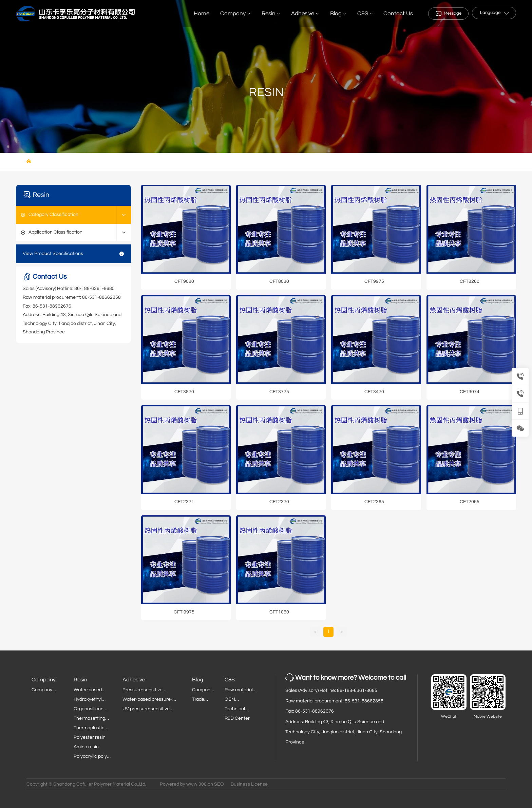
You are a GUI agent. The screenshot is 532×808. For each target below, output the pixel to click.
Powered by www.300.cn (186, 784)
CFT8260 (470, 281)
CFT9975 (374, 281)
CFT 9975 (184, 612)
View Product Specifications (73, 254)
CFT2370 (279, 502)
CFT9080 (184, 281)
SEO (219, 784)
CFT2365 (374, 502)
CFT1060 (279, 612)
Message (453, 13)
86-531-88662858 (101, 297)
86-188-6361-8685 (94, 289)
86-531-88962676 (52, 306)
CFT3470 (374, 392)
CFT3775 (279, 392)
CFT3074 (470, 392)
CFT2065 (470, 502)
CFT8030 (279, 281)
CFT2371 (184, 502)
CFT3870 (184, 392)
